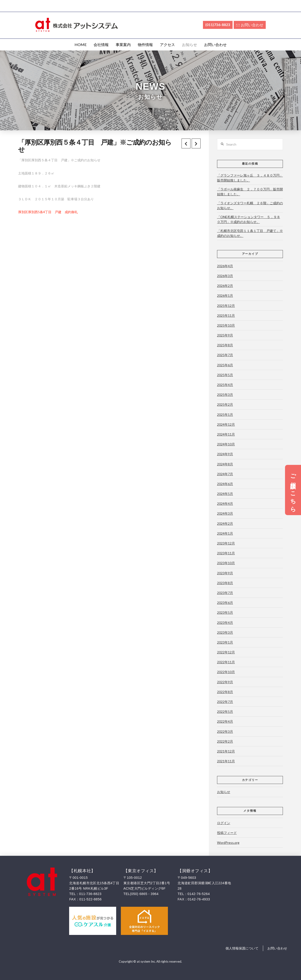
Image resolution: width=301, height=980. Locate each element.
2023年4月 (225, 623)
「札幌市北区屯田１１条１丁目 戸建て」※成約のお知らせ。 (250, 233)
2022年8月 (225, 692)
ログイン (224, 823)
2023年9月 (225, 573)
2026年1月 (225, 295)
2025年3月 (225, 395)
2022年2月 (225, 741)
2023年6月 (225, 603)
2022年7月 (225, 702)
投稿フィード (227, 833)
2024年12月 (226, 424)
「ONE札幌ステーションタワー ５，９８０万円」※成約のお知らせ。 (249, 219)
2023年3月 (225, 632)
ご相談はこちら (293, 490)
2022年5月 (225, 712)
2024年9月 (225, 454)
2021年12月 (226, 751)
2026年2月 (225, 286)
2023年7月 (225, 593)
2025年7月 (225, 355)
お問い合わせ (250, 25)
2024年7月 (225, 474)
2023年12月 (226, 543)
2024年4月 (225, 504)
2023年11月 (226, 553)
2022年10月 (226, 672)
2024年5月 (225, 494)
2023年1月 (225, 642)
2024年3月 (225, 513)
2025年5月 (225, 375)
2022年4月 (225, 721)
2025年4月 (225, 385)
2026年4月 (225, 266)
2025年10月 (226, 325)
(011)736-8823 (218, 25)
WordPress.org (228, 843)
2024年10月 (226, 444)
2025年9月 (225, 335)
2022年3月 (225, 731)
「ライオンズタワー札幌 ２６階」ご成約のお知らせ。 (250, 205)
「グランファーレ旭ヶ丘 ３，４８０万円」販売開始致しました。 (250, 178)
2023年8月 (225, 583)
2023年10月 (226, 563)
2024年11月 (226, 434)
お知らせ (224, 792)
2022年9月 (225, 682)
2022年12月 (226, 652)
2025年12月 (226, 306)
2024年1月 (225, 533)
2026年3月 (225, 276)
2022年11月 (226, 662)
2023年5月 (225, 612)
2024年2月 (225, 523)
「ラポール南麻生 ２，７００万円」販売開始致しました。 (250, 192)
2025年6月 (225, 365)
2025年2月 (225, 404)
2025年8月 (225, 345)
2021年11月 (226, 761)
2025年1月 (225, 415)
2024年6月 (225, 484)
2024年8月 (225, 464)
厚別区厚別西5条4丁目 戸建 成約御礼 (48, 212)
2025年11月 (226, 315)
